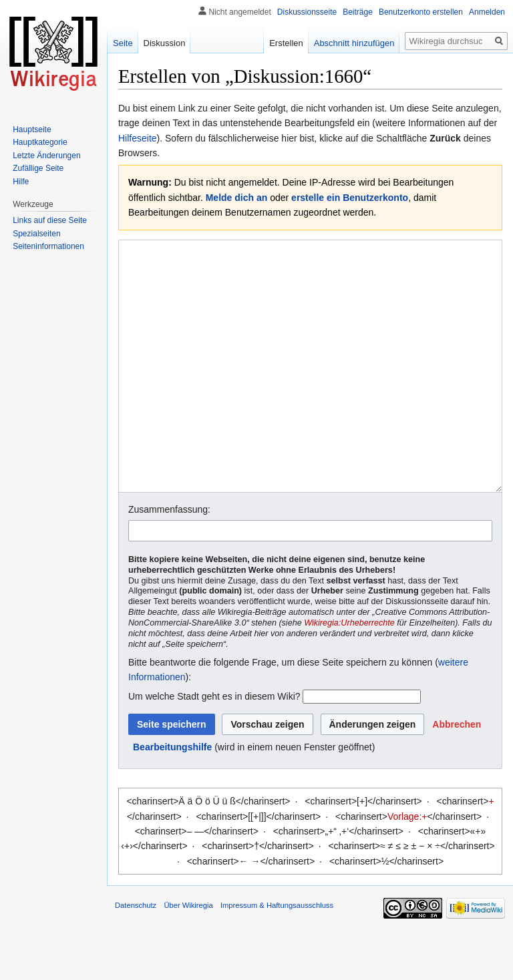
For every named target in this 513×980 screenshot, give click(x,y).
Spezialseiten (36, 234)
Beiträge (358, 12)
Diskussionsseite (307, 12)
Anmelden (487, 12)
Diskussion (165, 43)
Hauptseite (32, 130)
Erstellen (286, 43)
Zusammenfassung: (169, 559)
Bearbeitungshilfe (172, 797)
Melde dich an (237, 198)
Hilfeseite (138, 138)
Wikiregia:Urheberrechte (349, 673)
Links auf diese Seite (50, 220)
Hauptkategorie (40, 142)
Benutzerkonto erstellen (421, 12)
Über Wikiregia (188, 955)
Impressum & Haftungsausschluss (277, 955)
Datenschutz (136, 955)
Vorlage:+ (407, 867)
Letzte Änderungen (46, 156)
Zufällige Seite (38, 168)
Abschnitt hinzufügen (354, 43)
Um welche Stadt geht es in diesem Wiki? (214, 746)
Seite (123, 43)
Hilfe (21, 182)
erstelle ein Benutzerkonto (350, 198)
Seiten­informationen (48, 246)
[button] (457, 774)
